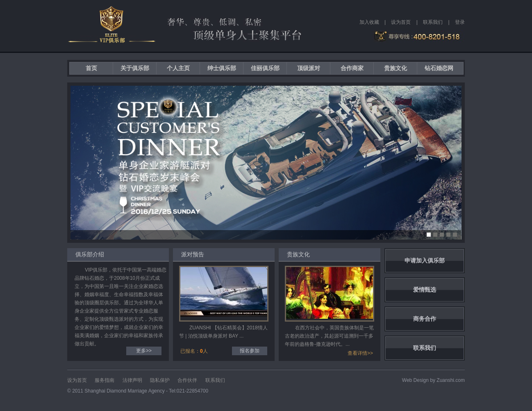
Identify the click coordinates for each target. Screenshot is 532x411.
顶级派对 (309, 68)
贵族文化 (396, 68)
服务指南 (105, 380)
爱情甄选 (425, 290)
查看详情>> (360, 353)
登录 (460, 22)
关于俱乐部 (135, 68)
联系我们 (433, 22)
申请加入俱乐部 (425, 260)
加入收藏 (369, 22)
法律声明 (132, 380)
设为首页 (401, 22)
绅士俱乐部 (222, 68)
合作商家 (352, 68)
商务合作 (425, 319)
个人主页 (178, 68)
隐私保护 (160, 380)
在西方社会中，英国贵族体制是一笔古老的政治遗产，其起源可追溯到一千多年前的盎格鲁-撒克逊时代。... (329, 336)
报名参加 (250, 351)
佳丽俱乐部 (265, 68)
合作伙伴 (187, 380)
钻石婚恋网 (439, 68)
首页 (91, 68)
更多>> (144, 351)
